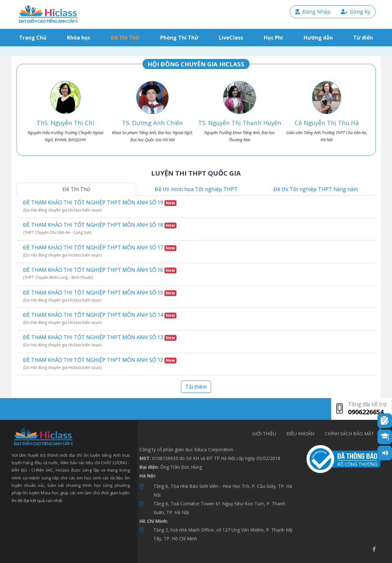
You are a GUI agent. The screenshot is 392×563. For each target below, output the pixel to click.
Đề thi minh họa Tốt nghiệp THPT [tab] (196, 189)
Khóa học (79, 38)
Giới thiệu (264, 434)
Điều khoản (300, 434)
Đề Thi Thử (125, 38)
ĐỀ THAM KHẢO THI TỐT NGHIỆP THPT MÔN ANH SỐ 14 (100, 315)
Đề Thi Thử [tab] (76, 189)
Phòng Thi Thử (179, 38)
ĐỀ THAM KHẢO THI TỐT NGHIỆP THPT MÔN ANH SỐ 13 (100, 337)
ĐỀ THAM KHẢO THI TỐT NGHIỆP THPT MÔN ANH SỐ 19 (100, 202)
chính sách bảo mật (349, 434)
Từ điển (363, 38)
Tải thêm (196, 387)
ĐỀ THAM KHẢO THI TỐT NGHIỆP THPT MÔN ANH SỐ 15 (100, 293)
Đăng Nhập (313, 12)
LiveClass (231, 38)
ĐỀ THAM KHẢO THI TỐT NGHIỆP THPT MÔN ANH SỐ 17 (100, 247)
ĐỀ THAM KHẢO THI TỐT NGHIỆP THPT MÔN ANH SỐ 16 (100, 270)
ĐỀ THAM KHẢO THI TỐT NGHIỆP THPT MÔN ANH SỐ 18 (100, 225)
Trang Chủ (34, 37)
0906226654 (366, 412)
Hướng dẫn (318, 38)
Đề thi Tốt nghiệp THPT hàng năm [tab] (316, 189)
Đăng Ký (356, 12)
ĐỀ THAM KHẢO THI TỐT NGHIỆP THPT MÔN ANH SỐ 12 (100, 360)
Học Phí (273, 38)
